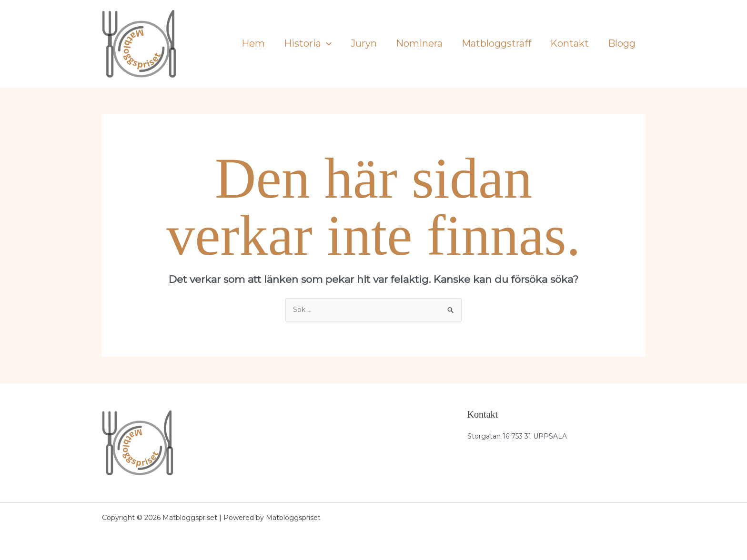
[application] (326, 43)
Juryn (364, 43)
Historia (308, 43)
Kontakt (570, 43)
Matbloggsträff (496, 43)
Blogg (622, 43)
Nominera (419, 43)
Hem (253, 43)
